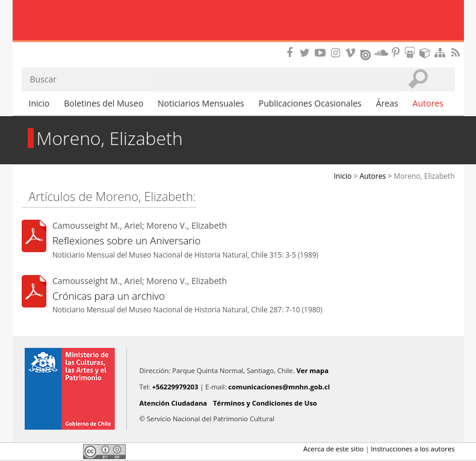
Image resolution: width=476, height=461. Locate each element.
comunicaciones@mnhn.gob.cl (279, 387)
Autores (428, 103)
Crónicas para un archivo (109, 296)
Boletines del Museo (104, 103)
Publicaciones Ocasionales (310, 103)
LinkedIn (70, 451)
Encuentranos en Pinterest (397, 53)
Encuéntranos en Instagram (337, 53)
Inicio (39, 103)
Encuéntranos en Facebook (292, 53)
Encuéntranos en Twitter (307, 53)
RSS (457, 53)
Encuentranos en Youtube (322, 53)
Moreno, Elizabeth (424, 176)
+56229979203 (175, 387)
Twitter (49, 451)
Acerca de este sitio (333, 449)
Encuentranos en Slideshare (412, 53)
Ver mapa (313, 370)
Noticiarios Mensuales (201, 103)
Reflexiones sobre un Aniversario (127, 240)
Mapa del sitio (442, 53)
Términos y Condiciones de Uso (265, 403)
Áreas (387, 103)
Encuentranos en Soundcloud (382, 53)
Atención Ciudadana (174, 403)
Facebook (29, 451)
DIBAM (238, 45)
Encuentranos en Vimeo (352, 53)
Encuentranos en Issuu (366, 54)
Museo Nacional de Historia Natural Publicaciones (238, 21)
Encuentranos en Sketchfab (427, 53)
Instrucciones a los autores (413, 449)
